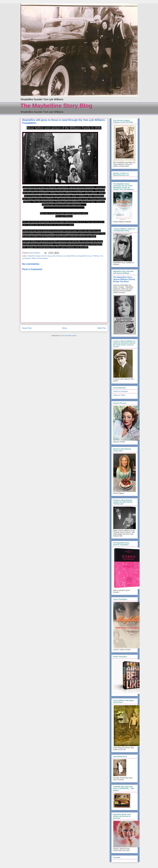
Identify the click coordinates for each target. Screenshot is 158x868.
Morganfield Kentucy (84, 256)
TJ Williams (96, 256)
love (64, 256)
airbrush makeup (46, 256)
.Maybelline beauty (34, 256)
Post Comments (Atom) (69, 336)
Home (64, 328)
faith (54, 256)
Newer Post (27, 328)
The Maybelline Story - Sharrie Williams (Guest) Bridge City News (124, 279)
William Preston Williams (40, 258)
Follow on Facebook (120, 391)
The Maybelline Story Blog (56, 106)
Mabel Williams (72, 256)
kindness (59, 256)
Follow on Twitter (119, 395)
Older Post (102, 328)
